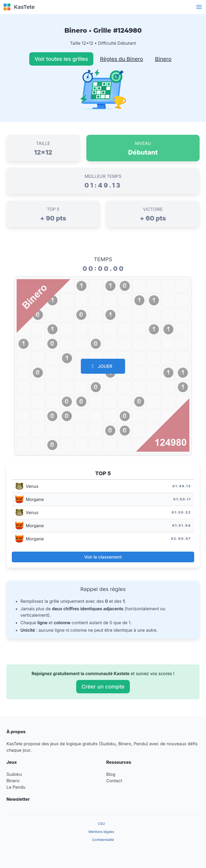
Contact (114, 781)
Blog (111, 774)
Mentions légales (101, 832)
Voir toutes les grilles (61, 59)
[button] (199, 7)
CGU (102, 824)
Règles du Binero (122, 59)
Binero (163, 59)
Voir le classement (103, 557)
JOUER (102, 366)
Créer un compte (103, 687)
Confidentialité (103, 840)
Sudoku (14, 774)
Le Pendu (16, 787)
